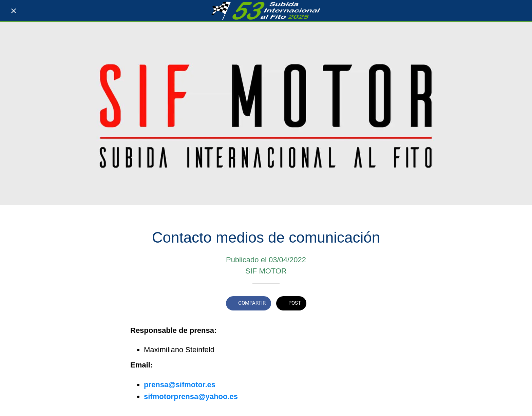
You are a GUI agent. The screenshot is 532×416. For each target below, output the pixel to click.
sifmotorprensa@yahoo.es (191, 396)
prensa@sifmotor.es (180, 385)
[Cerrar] (14, 11)
